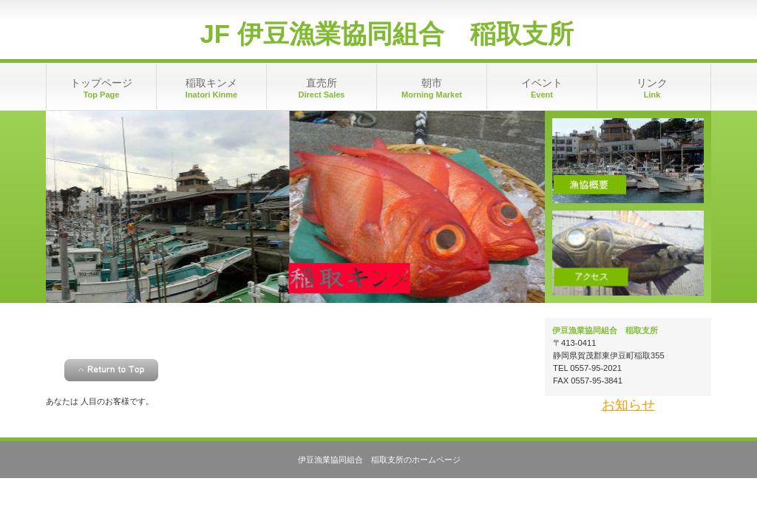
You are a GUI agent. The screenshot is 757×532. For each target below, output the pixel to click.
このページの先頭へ (111, 370)
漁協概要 (628, 161)
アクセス (628, 253)
